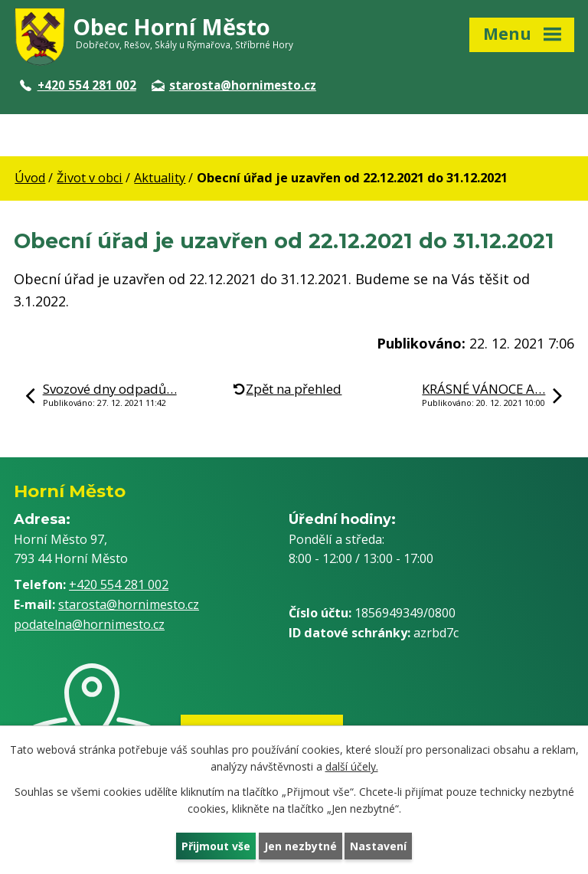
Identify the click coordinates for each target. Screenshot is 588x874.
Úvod (30, 178)
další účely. (352, 767)
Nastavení (379, 846)
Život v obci (90, 178)
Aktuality (160, 178)
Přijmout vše (216, 846)
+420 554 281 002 (78, 85)
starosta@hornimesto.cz (234, 85)
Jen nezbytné (301, 846)
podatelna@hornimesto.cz (89, 624)
